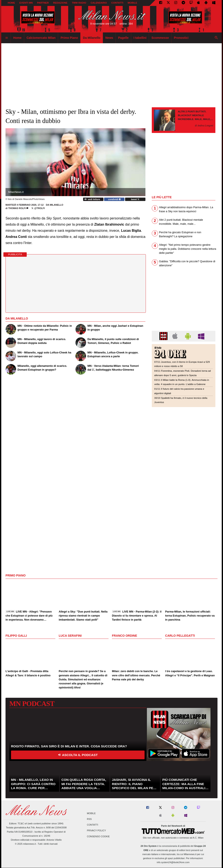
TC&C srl (22, 823)
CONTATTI (117, 3)
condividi (114, 199)
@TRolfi (38, 208)
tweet (135, 199)
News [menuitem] (109, 38)
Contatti (93, 825)
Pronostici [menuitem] (181, 38)
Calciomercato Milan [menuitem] (41, 38)
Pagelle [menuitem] (123, 38)
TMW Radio (79, 3)
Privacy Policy (96, 831)
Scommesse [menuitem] (160, 38)
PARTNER (43, 3)
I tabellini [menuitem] (140, 38)
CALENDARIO (99, 3)
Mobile (91, 813)
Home (11, 3)
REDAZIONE (60, 3)
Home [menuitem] (17, 38)
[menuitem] (7, 38)
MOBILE (132, 3)
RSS (89, 819)
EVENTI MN (26, 3)
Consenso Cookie (98, 836)
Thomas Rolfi (17, 208)
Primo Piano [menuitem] (69, 38)
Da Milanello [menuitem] (92, 38)
